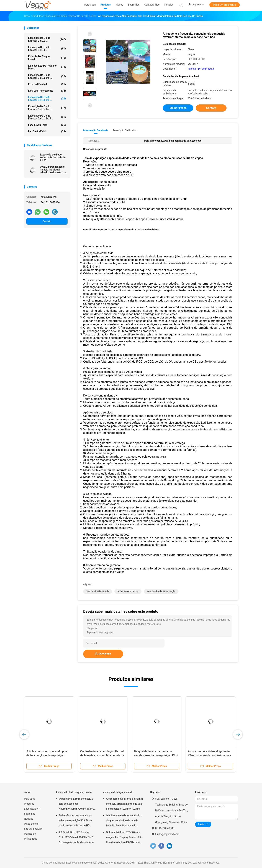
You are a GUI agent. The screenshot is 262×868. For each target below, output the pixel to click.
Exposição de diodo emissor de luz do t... (47, 117)
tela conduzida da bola (98, 591)
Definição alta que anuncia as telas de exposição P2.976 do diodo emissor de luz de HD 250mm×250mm (75, 821)
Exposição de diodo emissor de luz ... (47, 39)
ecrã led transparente (47, 91)
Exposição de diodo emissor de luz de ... (47, 108)
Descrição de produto (125, 131)
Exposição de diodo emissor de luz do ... (47, 76)
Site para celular (33, 829)
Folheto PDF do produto (201, 69)
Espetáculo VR (32, 809)
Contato (47, 221)
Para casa (30, 799)
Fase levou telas (47, 125)
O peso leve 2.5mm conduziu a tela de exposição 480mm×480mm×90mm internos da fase (77, 804)
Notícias (29, 819)
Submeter (103, 654)
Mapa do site (31, 824)
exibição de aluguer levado (47, 58)
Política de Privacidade (31, 836)
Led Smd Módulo (47, 131)
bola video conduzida (128, 591)
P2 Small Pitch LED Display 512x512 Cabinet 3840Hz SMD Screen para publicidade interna (77, 837)
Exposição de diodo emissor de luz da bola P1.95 (52, 157)
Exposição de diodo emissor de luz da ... (47, 99)
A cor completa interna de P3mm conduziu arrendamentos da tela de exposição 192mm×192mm (124, 804)
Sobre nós (30, 814)
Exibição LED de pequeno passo (47, 67)
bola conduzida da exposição (161, 591)
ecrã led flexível (47, 84)
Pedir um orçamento (225, 5)
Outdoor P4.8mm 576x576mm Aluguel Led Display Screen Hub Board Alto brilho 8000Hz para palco (124, 838)
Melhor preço (178, 108)
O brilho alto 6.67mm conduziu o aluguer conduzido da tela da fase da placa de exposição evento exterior (124, 821)
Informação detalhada (96, 131)
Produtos (29, 804)
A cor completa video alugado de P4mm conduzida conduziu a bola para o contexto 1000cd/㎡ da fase (210, 755)
